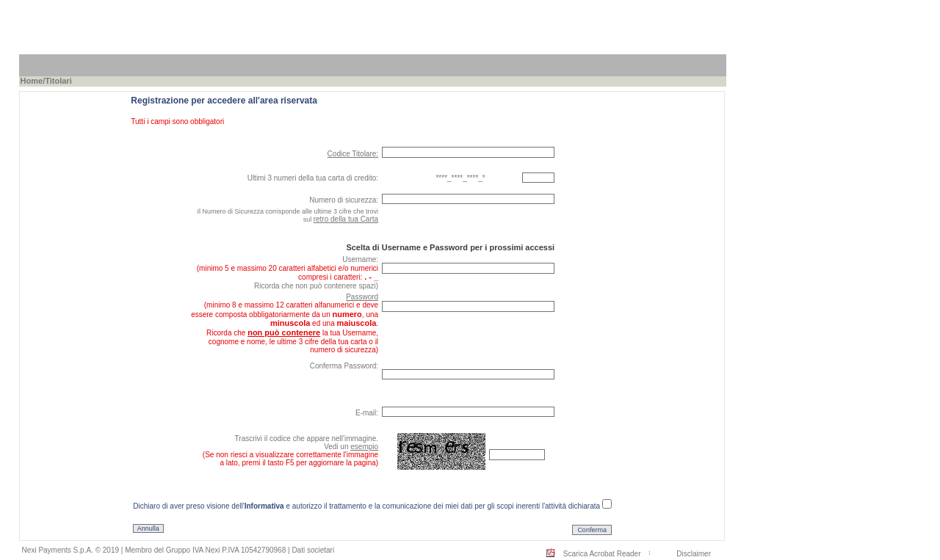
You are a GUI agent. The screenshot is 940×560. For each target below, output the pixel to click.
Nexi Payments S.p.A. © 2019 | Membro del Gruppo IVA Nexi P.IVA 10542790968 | (157, 550)
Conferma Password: (344, 366)
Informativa (264, 506)
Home (32, 81)
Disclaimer (694, 554)
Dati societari (313, 550)
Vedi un (351, 447)
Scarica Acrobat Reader (602, 554)
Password (362, 297)
